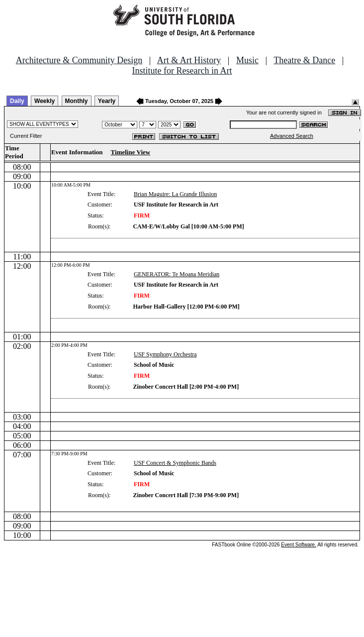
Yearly (107, 101)
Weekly (45, 101)
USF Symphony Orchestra (165, 354)
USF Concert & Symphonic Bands (175, 463)
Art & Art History (189, 60)
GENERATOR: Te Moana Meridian (177, 274)
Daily (17, 101)
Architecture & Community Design (79, 60)
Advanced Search (292, 136)
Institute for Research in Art (182, 71)
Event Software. (299, 545)
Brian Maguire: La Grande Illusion (175, 194)
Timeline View (131, 152)
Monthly (77, 101)
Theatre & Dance (304, 60)
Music (247, 60)
